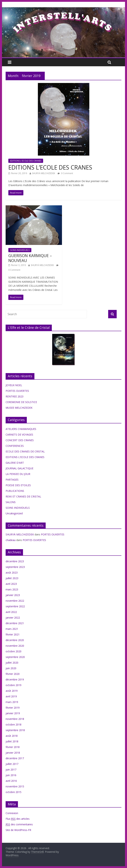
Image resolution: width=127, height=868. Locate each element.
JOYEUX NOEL (14, 385)
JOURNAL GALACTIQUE (19, 468)
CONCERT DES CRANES (20, 440)
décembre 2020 (15, 640)
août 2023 (12, 573)
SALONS (11, 502)
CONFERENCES (15, 446)
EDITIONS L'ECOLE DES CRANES (26, 161)
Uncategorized (14, 513)
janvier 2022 (13, 618)
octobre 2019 (13, 685)
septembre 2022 (15, 606)
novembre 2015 (15, 786)
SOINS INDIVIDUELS (20, 250)
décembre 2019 (15, 679)
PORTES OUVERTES (17, 391)
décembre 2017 (15, 758)
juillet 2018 (12, 741)
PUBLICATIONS (15, 491)
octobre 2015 (13, 792)
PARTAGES (12, 480)
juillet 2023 (12, 578)
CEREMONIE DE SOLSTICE (21, 402)
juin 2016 (11, 775)
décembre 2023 (15, 561)
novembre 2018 (15, 719)
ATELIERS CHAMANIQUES (21, 429)
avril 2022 (11, 612)
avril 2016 (11, 781)
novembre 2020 (15, 646)
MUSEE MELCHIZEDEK (19, 408)
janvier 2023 (13, 595)
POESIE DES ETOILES (18, 485)
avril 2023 (11, 584)
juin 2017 (11, 770)
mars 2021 (12, 629)
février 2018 (13, 747)
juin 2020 (11, 668)
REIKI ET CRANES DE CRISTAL (23, 496)
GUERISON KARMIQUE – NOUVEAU (30, 258)
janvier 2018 (13, 753)
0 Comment (65, 173)
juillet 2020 (12, 663)
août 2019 (12, 691)
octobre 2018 (13, 724)
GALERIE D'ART (15, 463)
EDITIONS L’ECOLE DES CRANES (50, 167)
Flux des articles (18, 819)
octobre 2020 (13, 651)
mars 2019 (12, 702)
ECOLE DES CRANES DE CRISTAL (25, 451)
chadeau (11, 540)
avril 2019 (11, 696)
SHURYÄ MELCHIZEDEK (44, 173)
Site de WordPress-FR (18, 830)
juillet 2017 (12, 764)
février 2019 (13, 708)
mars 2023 (12, 589)
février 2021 (13, 634)
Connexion (12, 813)
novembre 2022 (15, 601)
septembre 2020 (15, 657)
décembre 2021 (15, 623)
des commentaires (19, 824)
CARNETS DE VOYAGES (19, 435)
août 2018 (12, 736)
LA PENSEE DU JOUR (18, 474)
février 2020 (13, 674)
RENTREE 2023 (14, 396)
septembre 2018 (15, 730)
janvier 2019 (13, 713)
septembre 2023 (15, 567)
